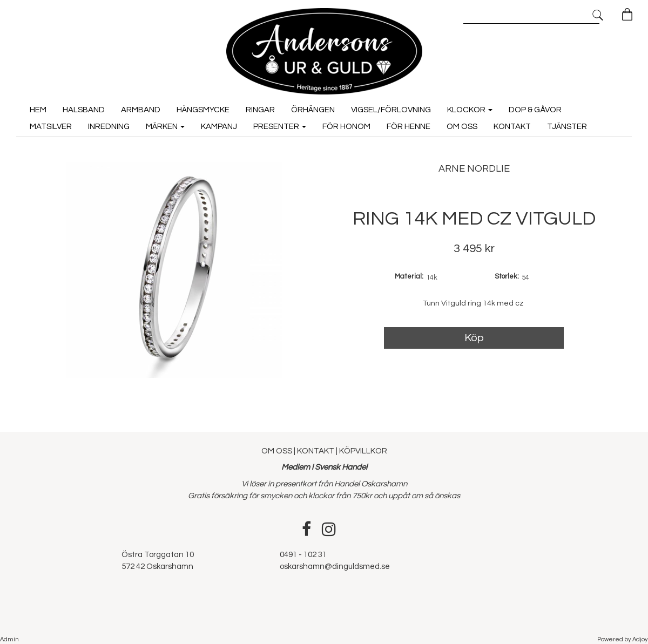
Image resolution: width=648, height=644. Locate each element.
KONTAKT (316, 451)
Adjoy (640, 639)
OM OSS (278, 451)
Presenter (280, 127)
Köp (474, 338)
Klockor (470, 110)
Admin (9, 639)
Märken (165, 127)
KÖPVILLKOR (363, 451)
